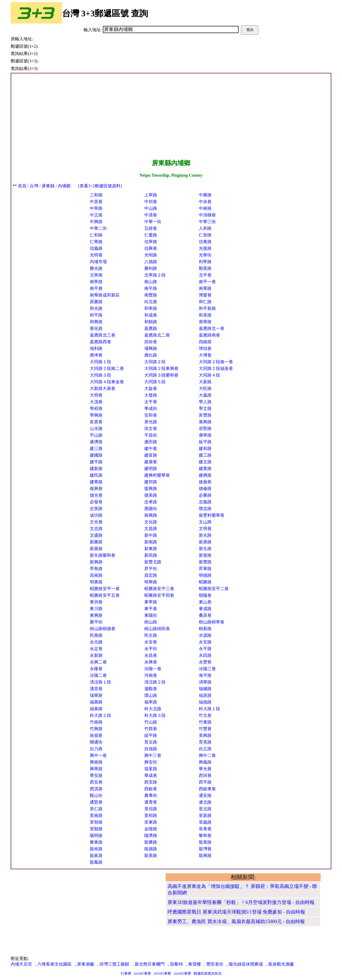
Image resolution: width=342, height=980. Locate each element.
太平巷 (151, 402)
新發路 (205, 555)
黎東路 (96, 842)
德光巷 (96, 495)
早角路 (96, 569)
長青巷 (205, 829)
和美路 (205, 315)
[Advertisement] (171, 116)
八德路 (151, 262)
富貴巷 (96, 422)
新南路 (151, 542)
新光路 (205, 535)
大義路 (205, 395)
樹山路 (151, 622)
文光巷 (96, 522)
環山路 (151, 695)
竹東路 (205, 722)
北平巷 (205, 275)
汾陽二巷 (98, 675)
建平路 (96, 462)
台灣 (34, 186)
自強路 (151, 749)
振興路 (151, 515)
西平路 (205, 782)
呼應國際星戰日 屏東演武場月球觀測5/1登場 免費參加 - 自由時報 (236, 912)
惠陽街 (151, 509)
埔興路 (151, 348)
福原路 (205, 695)
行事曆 (126, 973)
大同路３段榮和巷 (161, 375)
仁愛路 (151, 235)
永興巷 (151, 662)
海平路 (205, 675)
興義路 (205, 762)
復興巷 (96, 489)
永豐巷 (205, 662)
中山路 (151, 208)
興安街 (151, 762)
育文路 (151, 742)
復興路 (151, 489)
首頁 (22, 186)
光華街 (205, 255)
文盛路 (96, 535)
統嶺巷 (96, 735)
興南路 (96, 762)
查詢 (250, 30)
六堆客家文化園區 (55, 964)
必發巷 (96, 502)
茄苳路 (151, 769)
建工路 (205, 455)
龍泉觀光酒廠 (281, 964)
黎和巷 (205, 835)
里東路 (151, 822)
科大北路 (153, 709)
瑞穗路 (205, 689)
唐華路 (205, 322)
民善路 (96, 635)
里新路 (205, 815)
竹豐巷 (205, 729)
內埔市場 (98, 262)
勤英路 (205, 268)
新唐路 (205, 542)
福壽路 (96, 702)
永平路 (205, 649)
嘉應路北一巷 (212, 328)
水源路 (205, 635)
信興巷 (151, 248)
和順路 (151, 322)
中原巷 (96, 202)
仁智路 (205, 235)
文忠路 (96, 529)
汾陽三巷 (207, 669)
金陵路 (151, 829)
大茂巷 (96, 402)
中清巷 (151, 215)
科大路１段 (209, 709)
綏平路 (151, 735)
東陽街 (151, 615)
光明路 (151, 255)
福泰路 (96, 709)
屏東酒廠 (85, 964)
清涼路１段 (100, 682)
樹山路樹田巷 (157, 629)
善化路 (96, 328)
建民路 (96, 475)
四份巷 (151, 342)
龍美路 (151, 855)
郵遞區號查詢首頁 (208, 973)
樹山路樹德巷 (103, 629)
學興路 (96, 415)
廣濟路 (96, 442)
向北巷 (151, 302)
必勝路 (205, 495)
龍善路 (205, 842)
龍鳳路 (96, 862)
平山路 (96, 435)
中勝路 (205, 195)
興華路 (96, 769)
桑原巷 (205, 615)
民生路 (151, 635)
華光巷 (205, 769)
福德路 (205, 702)
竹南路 (96, 722)
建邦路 (151, 482)
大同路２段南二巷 (107, 368)
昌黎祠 (176, 964)
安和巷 (151, 415)
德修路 (205, 489)
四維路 (205, 342)
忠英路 (96, 509)
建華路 (96, 482)
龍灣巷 (205, 849)
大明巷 (96, 395)
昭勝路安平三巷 (159, 589)
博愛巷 (205, 295)
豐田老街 (215, 964)
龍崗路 (96, 849)
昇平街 (151, 569)
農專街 (151, 795)
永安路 (205, 642)
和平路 (96, 315)
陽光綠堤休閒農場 (246, 964)
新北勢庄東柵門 (150, 964)
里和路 (151, 815)
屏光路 (151, 422)
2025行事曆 (162, 973)
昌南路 (96, 575)
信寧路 (151, 242)
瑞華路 (96, 695)
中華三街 (207, 222)
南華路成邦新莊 (105, 295)
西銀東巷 (207, 789)
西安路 (151, 782)
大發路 (151, 395)
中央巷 (205, 202)
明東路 (96, 582)
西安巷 (96, 782)
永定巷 (96, 649)
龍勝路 (151, 842)
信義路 (96, 248)
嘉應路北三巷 (103, 335)
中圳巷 (151, 202)
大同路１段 (100, 362)
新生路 (205, 549)
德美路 (151, 495)
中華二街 (98, 228)
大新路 (205, 382)
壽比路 (151, 355)
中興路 (96, 222)
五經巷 (151, 228)
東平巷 (151, 609)
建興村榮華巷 (157, 475)
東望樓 (195, 964)
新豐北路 (153, 562)
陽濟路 (151, 835)
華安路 (96, 775)
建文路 (205, 462)
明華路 (151, 582)
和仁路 (205, 302)
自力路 (96, 749)
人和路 (205, 228)
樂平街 (96, 622)
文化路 (151, 522)
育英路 (205, 742)
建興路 (205, 475)
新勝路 (96, 542)
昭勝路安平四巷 (159, 595)
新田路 (151, 555)
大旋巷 (151, 388)
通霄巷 (151, 802)
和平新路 (207, 308)
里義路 (205, 822)
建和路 (205, 448)
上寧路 (151, 195)
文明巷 (205, 529)
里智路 (96, 822)
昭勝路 (205, 582)
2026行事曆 (182, 973)
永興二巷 (98, 662)
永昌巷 (151, 655)
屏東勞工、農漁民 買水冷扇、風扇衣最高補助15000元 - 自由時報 (236, 922)
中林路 (205, 208)
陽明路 (96, 835)
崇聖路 (205, 428)
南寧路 (96, 282)
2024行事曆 (142, 973)
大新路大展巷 (103, 388)
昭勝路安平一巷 (105, 589)
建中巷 (151, 448)
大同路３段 (100, 375)
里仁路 (96, 809)
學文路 (205, 408)
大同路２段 (155, 362)
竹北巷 (205, 715)
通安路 (205, 795)
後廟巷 (205, 482)
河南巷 (151, 675)
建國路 (96, 455)
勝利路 (151, 268)
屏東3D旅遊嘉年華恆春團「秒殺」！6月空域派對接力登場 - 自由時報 (241, 902)
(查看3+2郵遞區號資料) (100, 186)
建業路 (205, 469)
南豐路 (151, 295)
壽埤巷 (96, 355)
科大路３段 (155, 715)
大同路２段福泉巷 (216, 368)
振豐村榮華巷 (212, 515)
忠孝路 (151, 502)
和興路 (96, 322)
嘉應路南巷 (209, 335)
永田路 (205, 655)
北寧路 (96, 275)
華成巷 (151, 775)
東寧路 (151, 602)
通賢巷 (96, 802)
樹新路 (205, 629)
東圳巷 (96, 602)
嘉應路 (151, 328)
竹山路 (151, 722)
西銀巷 (151, 789)
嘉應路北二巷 (157, 335)
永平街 (151, 649)
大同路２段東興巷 (161, 368)
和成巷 (151, 315)
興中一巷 (98, 755)
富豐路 (205, 415)
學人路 (205, 402)
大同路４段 (209, 375)
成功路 (96, 515)
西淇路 (96, 789)
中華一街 (153, 222)
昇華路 (205, 569)
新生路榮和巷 (103, 555)
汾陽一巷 (153, 669)
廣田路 (151, 442)
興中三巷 (153, 755)
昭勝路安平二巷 (214, 589)
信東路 (205, 242)
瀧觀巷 (151, 689)
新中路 (151, 535)
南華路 (205, 288)
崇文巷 (151, 428)
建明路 (151, 469)
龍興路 (205, 855)
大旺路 (205, 388)
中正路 (96, 215)
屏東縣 (48, 186)
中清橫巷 (207, 215)
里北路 (205, 809)
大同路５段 (155, 382)
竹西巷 (151, 729)
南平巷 (96, 288)
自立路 (205, 749)
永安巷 (151, 642)
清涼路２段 (155, 682)
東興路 (96, 615)
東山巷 (205, 602)
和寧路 (151, 308)
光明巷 (96, 255)
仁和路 (96, 235)
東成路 (205, 609)
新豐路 (205, 562)
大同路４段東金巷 (107, 382)
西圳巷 (205, 775)
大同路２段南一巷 (216, 362)
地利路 (96, 348)
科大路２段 (100, 715)
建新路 (96, 469)
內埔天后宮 (21, 964)
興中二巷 (207, 755)
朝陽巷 (205, 595)
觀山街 (96, 795)
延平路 (205, 442)
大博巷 (205, 355)
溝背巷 (96, 689)
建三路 (96, 448)
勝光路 (96, 268)
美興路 (205, 735)
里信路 (151, 809)
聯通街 (96, 742)
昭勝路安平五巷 (105, 595)
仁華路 (96, 242)
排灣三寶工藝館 (114, 964)
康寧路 (205, 435)
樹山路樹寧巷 (212, 622)
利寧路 (205, 262)
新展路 (96, 549)
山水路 (96, 428)
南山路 (151, 282)
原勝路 (96, 302)
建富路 (151, 455)
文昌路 (151, 529)
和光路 (96, 308)
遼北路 (205, 802)
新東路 (151, 549)
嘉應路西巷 (100, 342)
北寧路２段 (155, 275)
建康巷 (151, 462)
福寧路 (151, 702)
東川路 (96, 609)
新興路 (96, 562)
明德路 (205, 575)
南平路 (151, 288)
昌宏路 (151, 575)
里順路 (96, 829)
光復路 (205, 248)
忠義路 (205, 502)
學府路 (96, 408)
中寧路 (96, 208)
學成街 (151, 408)
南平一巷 (207, 282)
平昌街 (151, 435)
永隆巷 (96, 669)
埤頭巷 (205, 348)
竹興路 (96, 729)
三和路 (96, 195)
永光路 (96, 642)
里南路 (96, 815)
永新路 (96, 655)
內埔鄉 (64, 186)
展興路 (205, 422)
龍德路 (151, 849)
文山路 (205, 522)
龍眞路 (96, 855)
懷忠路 (205, 509)
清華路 (205, 682)
